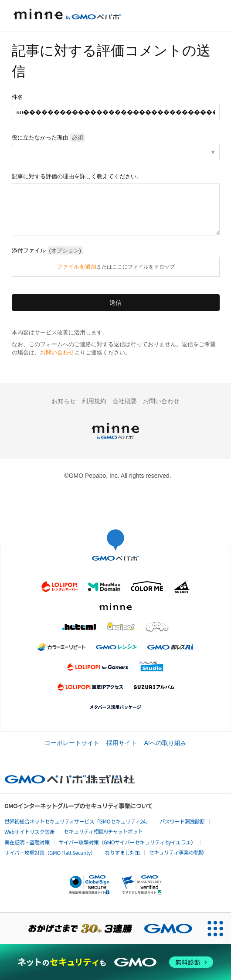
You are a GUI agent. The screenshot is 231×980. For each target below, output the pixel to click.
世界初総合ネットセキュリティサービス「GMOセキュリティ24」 (77, 821)
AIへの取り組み (165, 743)
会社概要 (125, 401)
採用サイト (122, 743)
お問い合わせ (57, 352)
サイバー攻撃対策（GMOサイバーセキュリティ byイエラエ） (127, 842)
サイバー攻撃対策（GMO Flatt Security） (50, 852)
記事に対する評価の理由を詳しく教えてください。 (77, 176)
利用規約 (94, 401)
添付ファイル (48, 250)
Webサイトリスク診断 (29, 832)
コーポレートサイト (72, 743)
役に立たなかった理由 (48, 138)
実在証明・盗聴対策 (27, 842)
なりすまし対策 (122, 852)
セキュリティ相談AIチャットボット (103, 831)
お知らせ (64, 401)
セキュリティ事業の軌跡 (177, 852)
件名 (17, 97)
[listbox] (116, 153)
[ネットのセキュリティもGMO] (115, 962)
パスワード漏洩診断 (182, 821)
